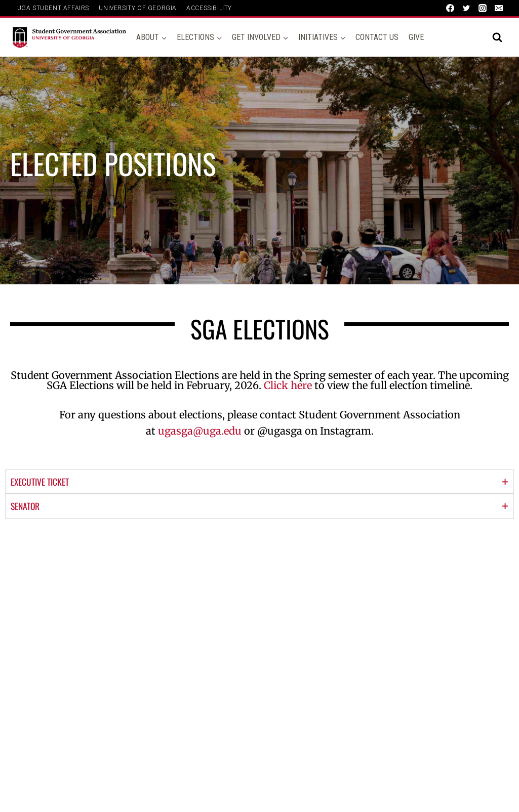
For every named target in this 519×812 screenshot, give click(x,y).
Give (416, 37)
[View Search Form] (497, 37)
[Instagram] (483, 8)
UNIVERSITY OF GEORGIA (138, 8)
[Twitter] (466, 8)
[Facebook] (450, 8)
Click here (288, 385)
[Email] (499, 8)
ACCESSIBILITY (209, 8)
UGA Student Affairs (53, 8)
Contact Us (377, 37)
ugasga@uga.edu (200, 431)
